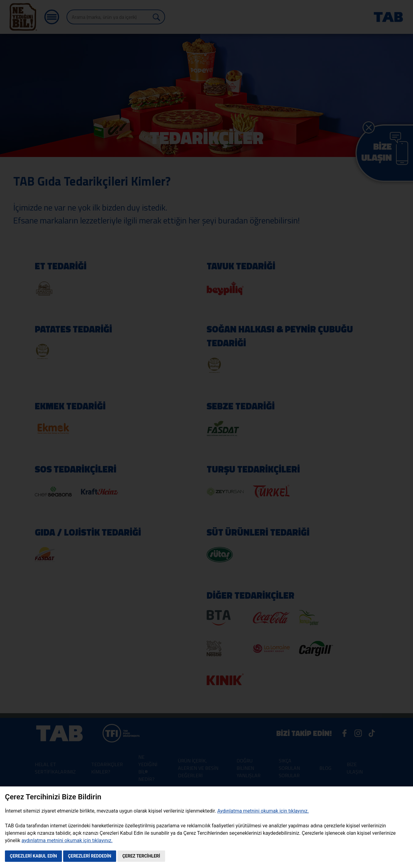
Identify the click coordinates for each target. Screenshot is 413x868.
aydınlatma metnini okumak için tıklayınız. (67, 840)
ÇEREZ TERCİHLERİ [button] (141, 856)
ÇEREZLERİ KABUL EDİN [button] (33, 856)
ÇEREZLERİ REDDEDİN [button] (90, 856)
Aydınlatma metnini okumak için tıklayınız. (263, 811)
